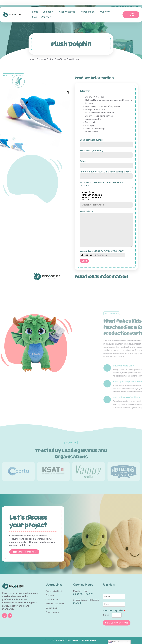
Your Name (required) (106, 142)
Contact (47, 17)
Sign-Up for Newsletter (117, 623)
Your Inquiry (106, 229)
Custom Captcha (114, 610)
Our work (106, 12)
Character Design (106, 195)
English (114, 642)
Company (48, 12)
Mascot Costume (106, 198)
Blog (35, 17)
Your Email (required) (106, 153)
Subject (106, 163)
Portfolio (41, 59)
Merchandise (88, 12)
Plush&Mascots (68, 12)
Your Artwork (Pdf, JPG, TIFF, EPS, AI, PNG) (102, 253)
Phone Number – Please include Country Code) (106, 174)
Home (35, 12)
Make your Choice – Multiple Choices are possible (106, 191)
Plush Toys (106, 192)
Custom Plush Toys (56, 59)
